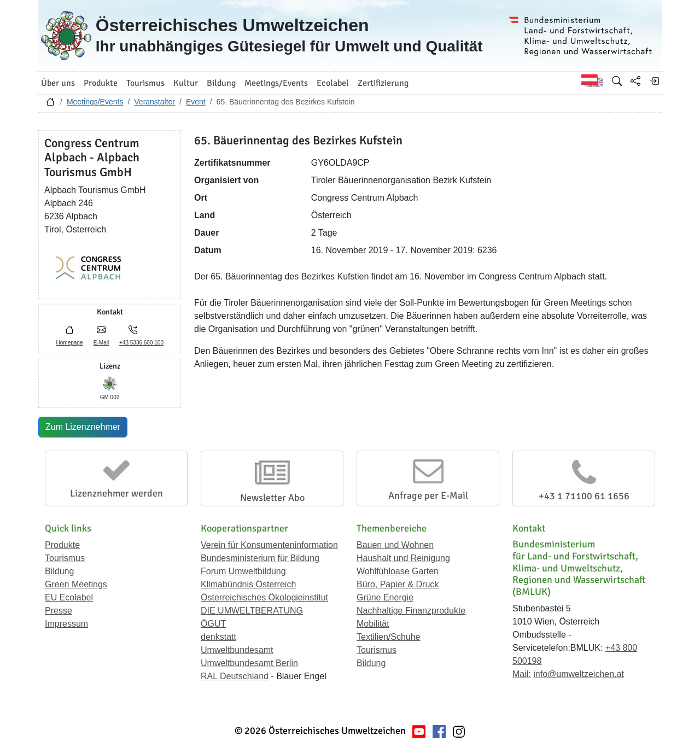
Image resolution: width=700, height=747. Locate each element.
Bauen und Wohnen (395, 545)
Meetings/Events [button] (276, 83)
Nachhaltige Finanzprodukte (411, 611)
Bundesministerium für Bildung (260, 558)
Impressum (66, 624)
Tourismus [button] (145, 83)
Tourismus (65, 558)
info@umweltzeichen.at (579, 674)
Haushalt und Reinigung (403, 558)
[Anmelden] (654, 81)
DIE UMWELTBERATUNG (252, 611)
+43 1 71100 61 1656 (584, 496)
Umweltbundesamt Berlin (249, 663)
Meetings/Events (95, 102)
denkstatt (218, 637)
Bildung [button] (221, 83)
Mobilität (373, 624)
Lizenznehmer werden (116, 493)
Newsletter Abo (272, 498)
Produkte (62, 545)
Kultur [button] (186, 83)
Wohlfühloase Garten (398, 571)
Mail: (522, 674)
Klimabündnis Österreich (248, 584)
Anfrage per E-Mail (428, 495)
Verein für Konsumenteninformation (269, 545)
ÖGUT (213, 624)
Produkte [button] (101, 83)
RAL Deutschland (235, 676)
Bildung (59, 571)
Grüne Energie (385, 597)
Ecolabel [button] (333, 83)
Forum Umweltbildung (243, 571)
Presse (59, 611)
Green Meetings (76, 584)
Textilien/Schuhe (389, 637)
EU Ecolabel (69, 597)
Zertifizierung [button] (383, 83)
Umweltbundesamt (237, 650)
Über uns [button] (58, 83)
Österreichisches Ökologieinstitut (264, 597)
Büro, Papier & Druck (398, 584)
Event (196, 102)
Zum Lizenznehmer (83, 427)
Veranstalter (154, 102)
